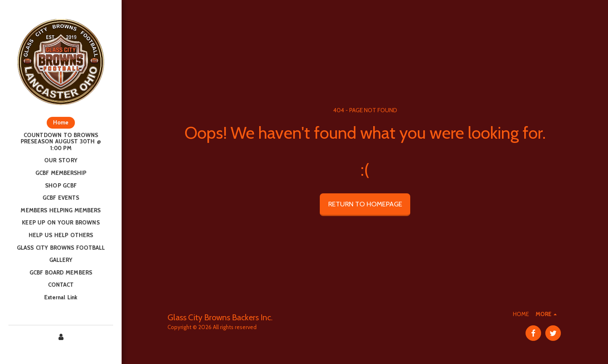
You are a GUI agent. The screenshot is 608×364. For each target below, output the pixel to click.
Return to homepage (365, 204)
